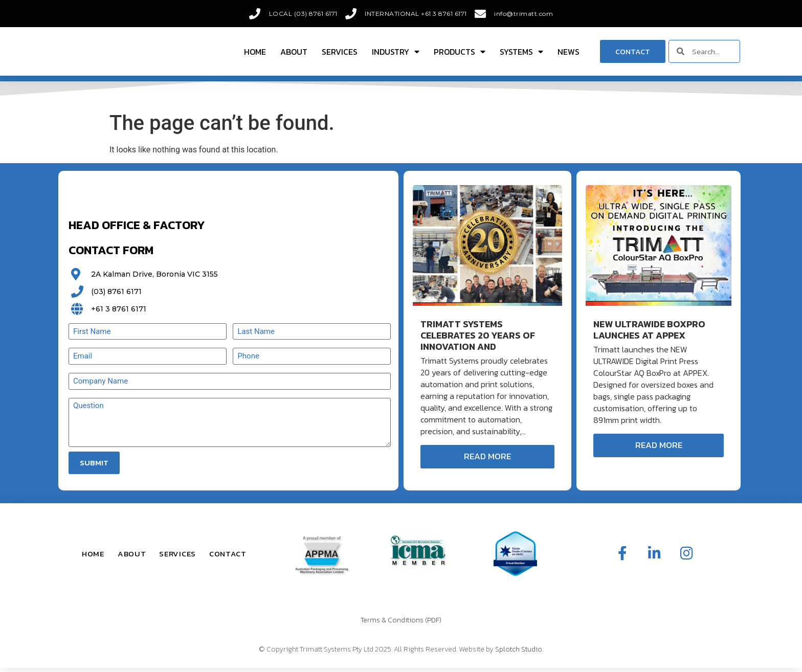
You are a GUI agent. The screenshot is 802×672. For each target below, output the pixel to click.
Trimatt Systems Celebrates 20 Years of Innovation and (478, 340)
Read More (487, 461)
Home (255, 54)
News (569, 54)
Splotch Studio (519, 654)
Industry (396, 54)
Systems (521, 54)
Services (340, 54)
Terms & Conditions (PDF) (401, 624)
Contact (228, 558)
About (294, 54)
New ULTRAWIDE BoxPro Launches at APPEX (649, 334)
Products (460, 54)
